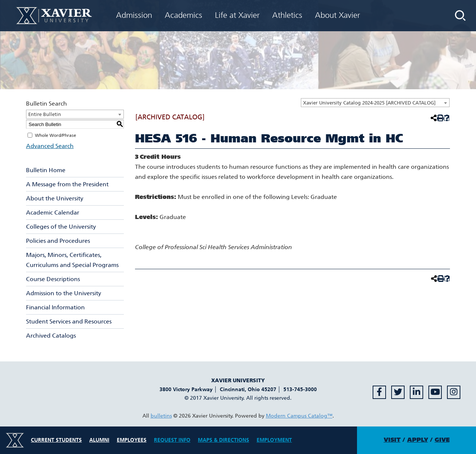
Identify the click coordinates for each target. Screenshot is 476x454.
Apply (418, 440)
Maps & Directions (223, 440)
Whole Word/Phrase (56, 135)
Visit (392, 440)
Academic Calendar (53, 212)
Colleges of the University (61, 227)
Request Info (172, 440)
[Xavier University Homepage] (54, 15)
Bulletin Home (46, 170)
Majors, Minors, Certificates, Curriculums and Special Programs (72, 260)
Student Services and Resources (69, 321)
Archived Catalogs (51, 336)
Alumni (99, 440)
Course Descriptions (53, 279)
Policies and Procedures (58, 241)
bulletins (161, 416)
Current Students (56, 440)
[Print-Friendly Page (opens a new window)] (440, 118)
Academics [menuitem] (184, 15)
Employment (274, 440)
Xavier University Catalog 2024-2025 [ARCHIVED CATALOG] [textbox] (369, 103)
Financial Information (55, 307)
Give (442, 440)
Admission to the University (64, 293)
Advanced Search (50, 146)
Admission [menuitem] (134, 15)
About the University (55, 198)
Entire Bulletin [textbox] (45, 114)
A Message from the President (67, 184)
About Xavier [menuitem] (337, 15)
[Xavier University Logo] (15, 440)
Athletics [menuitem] (287, 15)
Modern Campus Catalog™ (299, 416)
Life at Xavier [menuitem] (237, 15)
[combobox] (375, 103)
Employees (132, 440)
